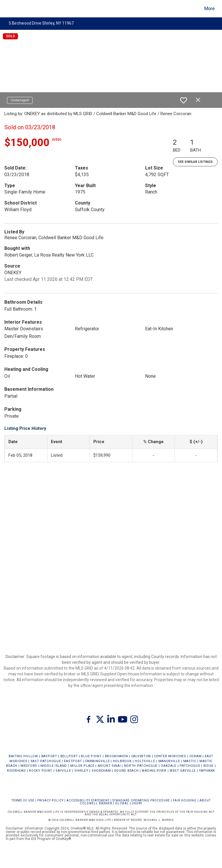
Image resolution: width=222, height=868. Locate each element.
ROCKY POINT (41, 771)
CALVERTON (141, 756)
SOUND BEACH (126, 771)
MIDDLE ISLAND (54, 766)
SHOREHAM (101, 771)
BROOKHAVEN (116, 756)
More (209, 9)
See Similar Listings (195, 162)
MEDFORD (29, 766)
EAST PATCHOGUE (46, 761)
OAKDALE (169, 766)
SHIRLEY (81, 771)
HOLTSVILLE (145, 761)
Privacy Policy (50, 800)
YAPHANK (207, 771)
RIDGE (209, 766)
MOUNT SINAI (109, 766)
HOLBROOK (122, 761)
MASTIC (190, 761)
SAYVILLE (63, 771)
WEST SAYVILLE (183, 771)
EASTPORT (73, 761)
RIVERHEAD (16, 771)
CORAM (196, 756)
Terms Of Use (23, 800)
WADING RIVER (154, 771)
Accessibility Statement (88, 800)
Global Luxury (129, 803)
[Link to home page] (7, 9)
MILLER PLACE (82, 766)
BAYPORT (49, 756)
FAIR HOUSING (185, 800)
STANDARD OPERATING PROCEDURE (141, 800)
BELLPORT (69, 756)
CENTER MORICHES (170, 756)
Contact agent (20, 100)
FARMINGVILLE (97, 761)
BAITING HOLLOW (23, 756)
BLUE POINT (91, 756)
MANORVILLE (169, 761)
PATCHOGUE (190, 766)
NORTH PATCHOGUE (141, 766)
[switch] (184, 100)
